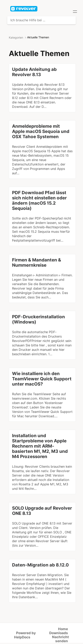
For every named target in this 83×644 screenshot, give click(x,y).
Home (63, 629)
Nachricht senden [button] (60, 639)
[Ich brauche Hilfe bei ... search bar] (41, 20)
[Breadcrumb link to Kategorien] (16, 37)
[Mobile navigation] (75, 12)
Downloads (59, 633)
